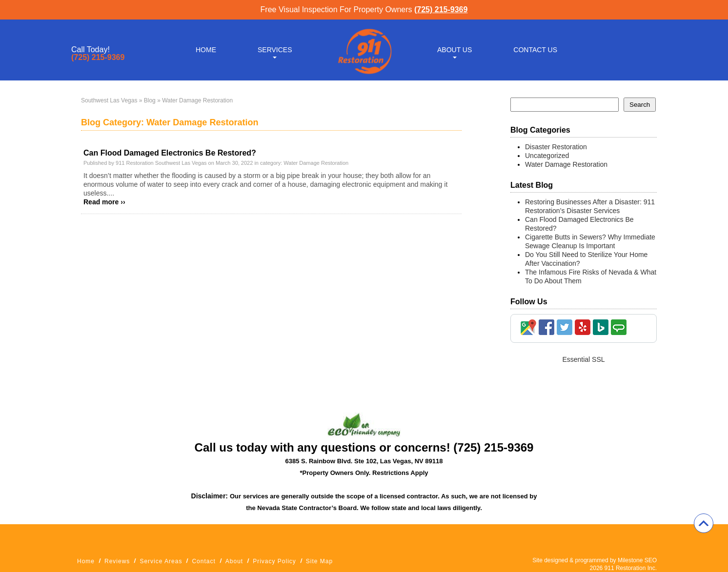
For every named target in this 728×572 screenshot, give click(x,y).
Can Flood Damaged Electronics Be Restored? (170, 153)
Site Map (319, 561)
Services (275, 50)
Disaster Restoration (556, 147)
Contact (203, 561)
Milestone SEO (637, 560)
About (234, 561)
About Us (455, 50)
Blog (150, 100)
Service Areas (161, 561)
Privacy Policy (274, 561)
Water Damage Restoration (316, 163)
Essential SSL (583, 359)
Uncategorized (547, 156)
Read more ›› (104, 202)
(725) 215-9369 (441, 10)
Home (206, 50)
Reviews (117, 561)
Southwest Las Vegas (109, 100)
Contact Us (535, 50)
